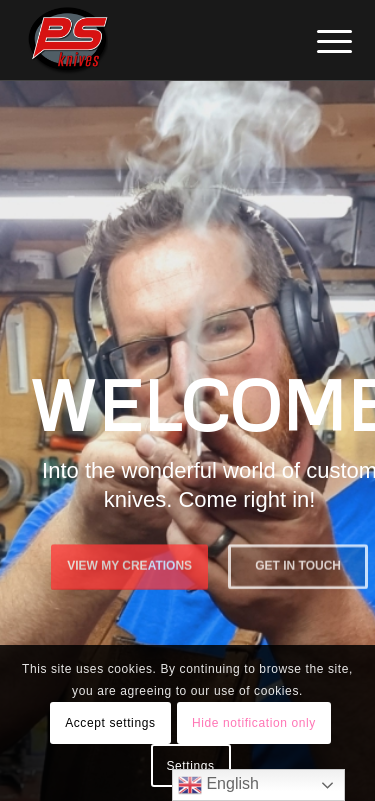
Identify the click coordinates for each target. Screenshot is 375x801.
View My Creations (129, 565)
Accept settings (110, 723)
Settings (190, 766)
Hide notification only (254, 723)
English (218, 785)
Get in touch (298, 565)
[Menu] (319, 42)
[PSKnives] (155, 40)
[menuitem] (319, 42)
